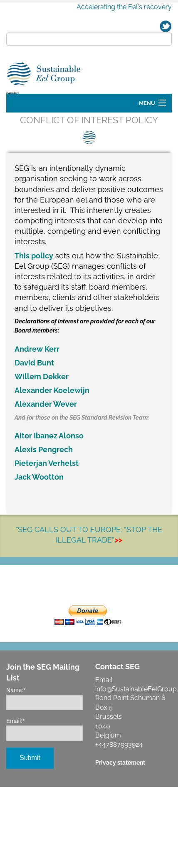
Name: (16, 738)
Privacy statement (120, 810)
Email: (15, 768)
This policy (34, 303)
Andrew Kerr (37, 396)
